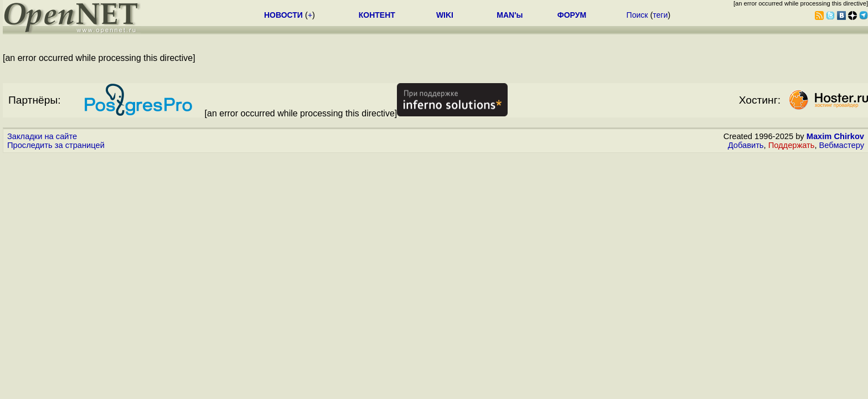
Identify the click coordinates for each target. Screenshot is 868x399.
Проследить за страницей (56, 145)
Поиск (637, 15)
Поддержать (792, 145)
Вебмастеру (842, 145)
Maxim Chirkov (835, 136)
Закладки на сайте (42, 136)
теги (660, 15)
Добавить (746, 145)
